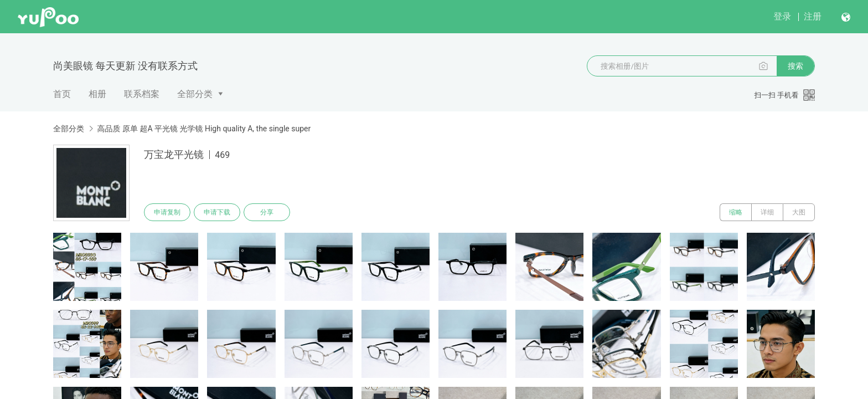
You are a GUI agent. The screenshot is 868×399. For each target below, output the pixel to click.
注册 (813, 16)
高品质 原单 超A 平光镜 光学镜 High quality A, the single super (204, 129)
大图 (799, 212)
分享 (267, 212)
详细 (767, 212)
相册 (97, 94)
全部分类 (195, 94)
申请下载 (217, 212)
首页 (62, 94)
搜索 (795, 66)
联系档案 (142, 94)
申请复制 (167, 212)
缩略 (736, 212)
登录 (782, 16)
